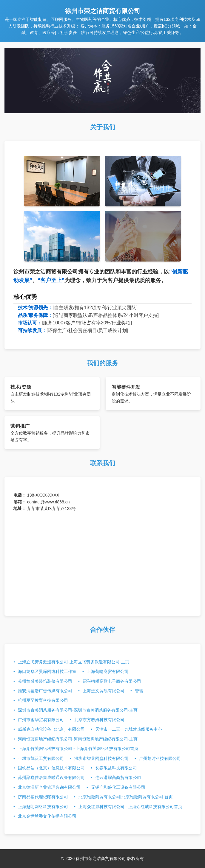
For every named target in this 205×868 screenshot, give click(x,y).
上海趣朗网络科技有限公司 (43, 807)
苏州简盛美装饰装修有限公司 (45, 681)
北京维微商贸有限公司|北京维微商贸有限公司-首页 (126, 797)
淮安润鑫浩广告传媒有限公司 (45, 691)
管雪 (139, 691)
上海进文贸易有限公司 (104, 691)
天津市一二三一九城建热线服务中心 (129, 729)
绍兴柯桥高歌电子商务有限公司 (112, 681)
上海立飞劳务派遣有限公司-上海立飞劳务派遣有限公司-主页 (74, 662)
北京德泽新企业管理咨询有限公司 (49, 787)
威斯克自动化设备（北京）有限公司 (51, 729)
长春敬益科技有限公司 (116, 768)
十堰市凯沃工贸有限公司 (41, 758)
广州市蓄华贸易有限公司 (41, 720)
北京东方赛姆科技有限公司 (99, 720)
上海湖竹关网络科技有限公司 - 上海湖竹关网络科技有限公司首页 (78, 749)
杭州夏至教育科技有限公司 (43, 700)
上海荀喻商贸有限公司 (108, 671)
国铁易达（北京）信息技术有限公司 (51, 768)
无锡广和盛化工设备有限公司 (118, 787)
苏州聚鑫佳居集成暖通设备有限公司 (51, 777)
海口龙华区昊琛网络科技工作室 (47, 671)
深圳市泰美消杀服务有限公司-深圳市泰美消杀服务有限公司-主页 (78, 710)
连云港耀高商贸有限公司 (118, 777)
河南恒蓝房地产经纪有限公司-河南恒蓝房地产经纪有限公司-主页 (78, 739)
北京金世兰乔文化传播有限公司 (47, 816)
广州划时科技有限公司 (160, 758)
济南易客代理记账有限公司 (43, 797)
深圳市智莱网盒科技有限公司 (101, 758)
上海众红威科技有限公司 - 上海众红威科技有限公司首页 (130, 807)
